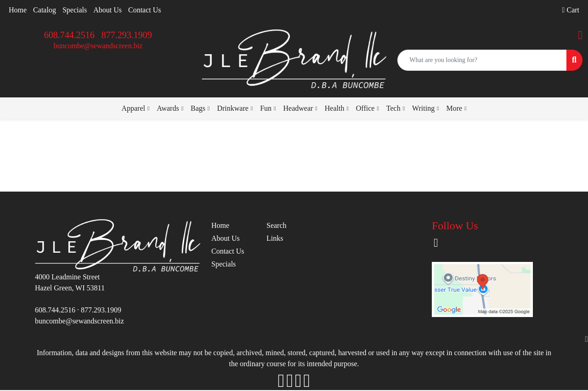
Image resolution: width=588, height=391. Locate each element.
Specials (75, 10)
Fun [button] (266, 108)
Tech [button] (393, 108)
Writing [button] (423, 108)
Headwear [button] (298, 108)
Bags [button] (198, 108)
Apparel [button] (133, 108)
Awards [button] (168, 108)
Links (275, 238)
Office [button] (365, 108)
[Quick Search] (482, 60)
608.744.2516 (69, 35)
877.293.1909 (127, 35)
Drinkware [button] (232, 108)
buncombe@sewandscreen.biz (98, 46)
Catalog (45, 10)
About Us (107, 10)
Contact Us (145, 10)
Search (277, 225)
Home (18, 10)
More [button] (455, 108)
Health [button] (335, 108)
